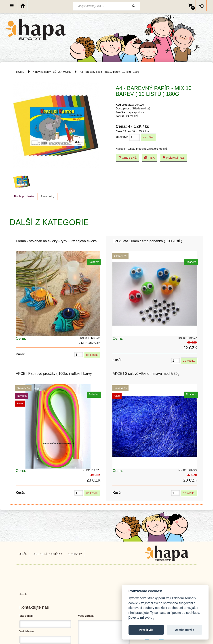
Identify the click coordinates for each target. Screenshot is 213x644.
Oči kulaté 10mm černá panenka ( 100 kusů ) (147, 241)
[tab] (24, 196)
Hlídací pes (174, 158)
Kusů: (20, 354)
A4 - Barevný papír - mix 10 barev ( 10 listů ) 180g (109, 72)
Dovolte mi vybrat (141, 618)
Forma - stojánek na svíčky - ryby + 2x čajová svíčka (56, 241)
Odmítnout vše (184, 630)
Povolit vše (146, 630)
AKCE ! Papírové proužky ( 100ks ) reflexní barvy (54, 374)
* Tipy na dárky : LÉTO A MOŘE (52, 72)
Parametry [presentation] (47, 196)
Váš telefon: (27, 631)
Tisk (150, 158)
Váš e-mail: (26, 616)
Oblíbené (128, 158)
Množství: (122, 137)
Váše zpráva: (86, 616)
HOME (20, 72)
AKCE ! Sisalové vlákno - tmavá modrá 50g (146, 374)
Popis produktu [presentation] (24, 196)
